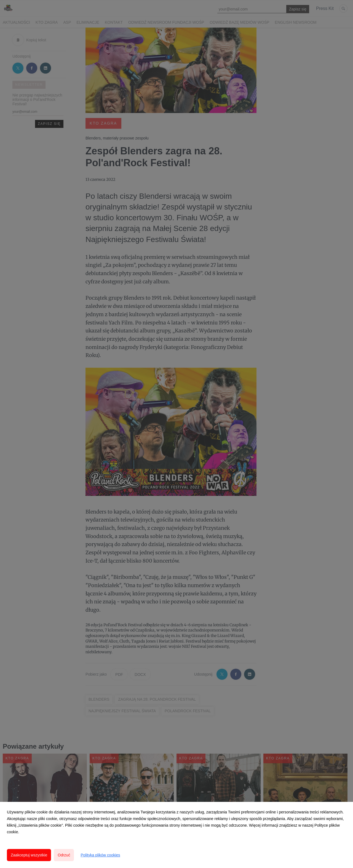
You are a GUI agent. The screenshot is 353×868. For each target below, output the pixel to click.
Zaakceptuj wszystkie (29, 855)
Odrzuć (64, 855)
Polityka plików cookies (100, 855)
